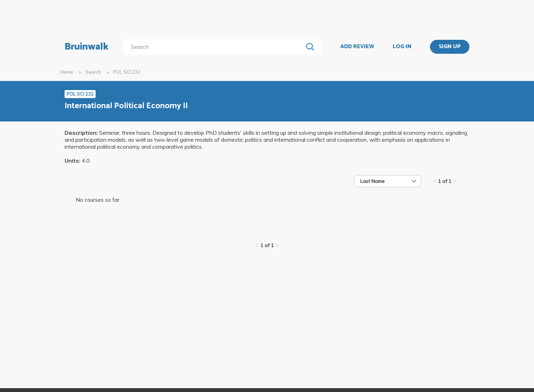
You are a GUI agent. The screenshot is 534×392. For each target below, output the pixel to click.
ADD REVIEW (357, 47)
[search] (214, 47)
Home (67, 72)
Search (93, 72)
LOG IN (402, 47)
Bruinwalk (87, 47)
